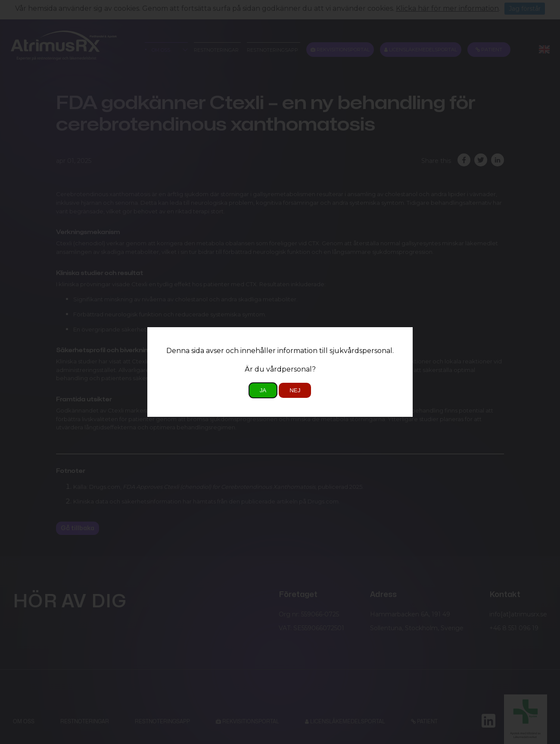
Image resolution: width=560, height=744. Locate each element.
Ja (263, 390)
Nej (295, 390)
